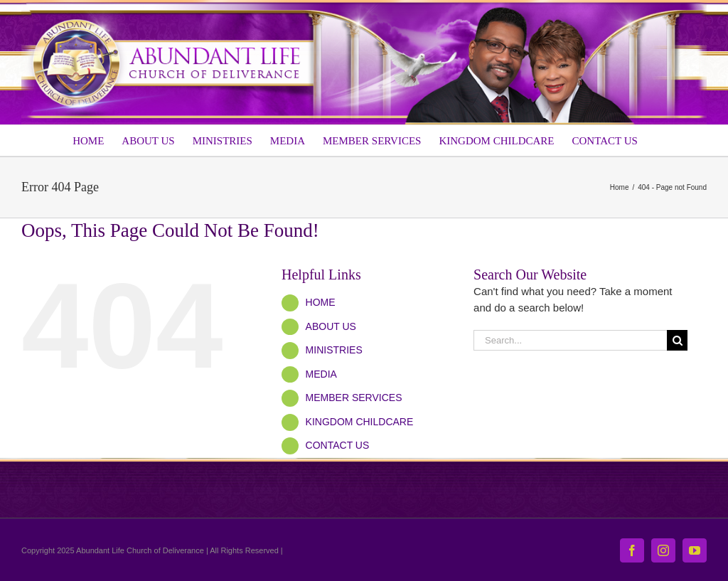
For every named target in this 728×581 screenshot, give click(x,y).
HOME (321, 302)
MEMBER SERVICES (354, 398)
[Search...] (570, 340)
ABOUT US (331, 326)
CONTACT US (338, 445)
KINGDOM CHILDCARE (360, 422)
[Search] (677, 340)
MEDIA (321, 374)
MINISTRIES (334, 350)
